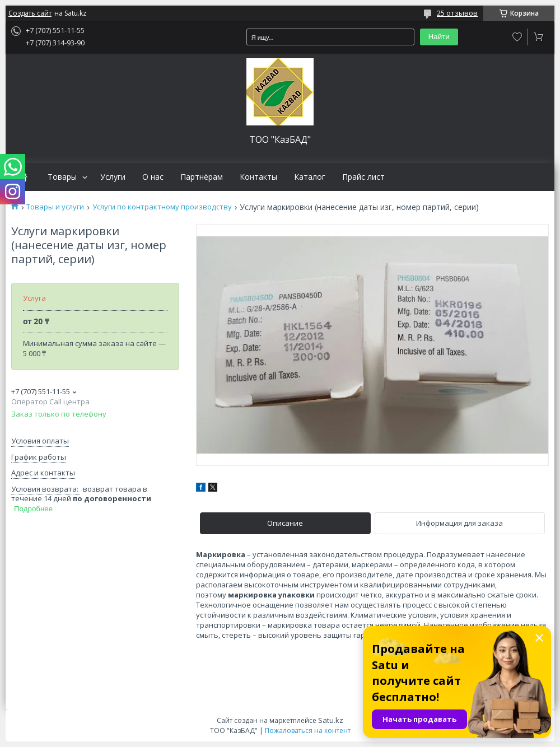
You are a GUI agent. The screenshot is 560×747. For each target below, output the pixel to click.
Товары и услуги (55, 207)
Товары (62, 177)
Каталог (310, 177)
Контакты (258, 177)
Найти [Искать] (439, 37)
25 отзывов (457, 13)
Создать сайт (30, 13)
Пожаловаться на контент (308, 730)
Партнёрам (202, 177)
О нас (153, 177)
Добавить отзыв (517, 37)
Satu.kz (331, 720)
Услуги (113, 177)
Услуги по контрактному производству (162, 207)
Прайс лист (363, 177)
